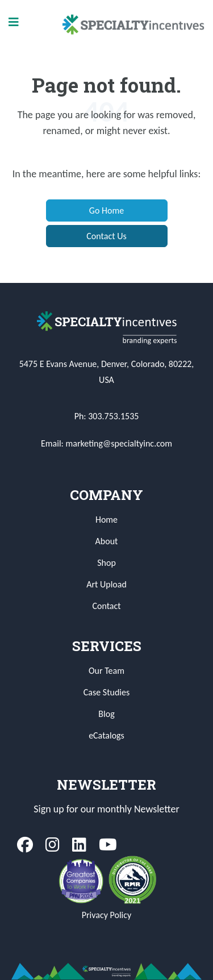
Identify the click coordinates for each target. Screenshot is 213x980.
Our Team (106, 671)
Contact (106, 606)
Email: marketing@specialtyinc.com (106, 443)
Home (106, 520)
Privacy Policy (107, 915)
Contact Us (106, 236)
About (107, 541)
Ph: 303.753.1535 (107, 416)
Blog (106, 714)
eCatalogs (106, 735)
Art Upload (106, 584)
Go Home (106, 210)
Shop (106, 563)
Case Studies (106, 692)
